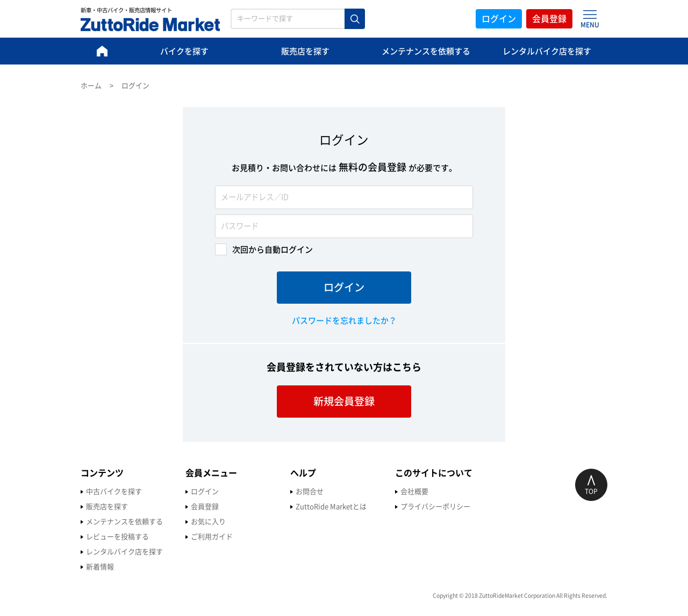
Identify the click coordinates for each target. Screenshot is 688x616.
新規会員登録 (344, 401)
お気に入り (208, 522)
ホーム (91, 86)
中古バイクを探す (114, 492)
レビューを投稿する (117, 537)
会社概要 (414, 492)
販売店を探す (305, 51)
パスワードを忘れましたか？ (344, 321)
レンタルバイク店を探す (547, 51)
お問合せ (310, 492)
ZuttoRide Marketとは (331, 507)
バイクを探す (184, 51)
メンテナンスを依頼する (426, 51)
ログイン (499, 19)
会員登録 (549, 19)
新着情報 (100, 567)
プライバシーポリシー (435, 507)
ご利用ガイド (212, 537)
